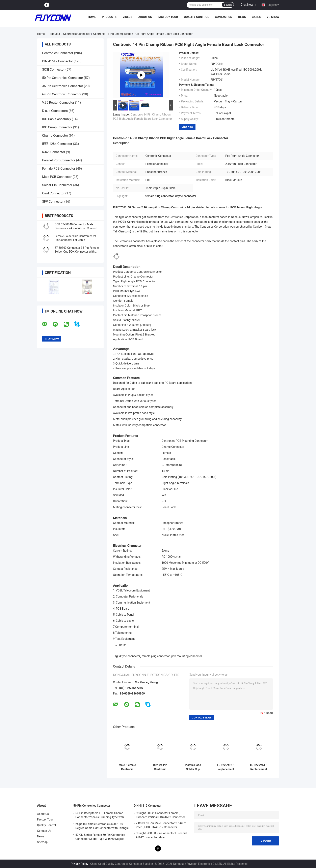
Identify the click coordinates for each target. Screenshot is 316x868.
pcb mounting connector (187, 656)
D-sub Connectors (55, 111)
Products (109, 17)
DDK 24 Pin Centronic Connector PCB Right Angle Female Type (160, 767)
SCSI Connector (53, 70)
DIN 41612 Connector (58, 61)
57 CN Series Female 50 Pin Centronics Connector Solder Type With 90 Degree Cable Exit (100, 837)
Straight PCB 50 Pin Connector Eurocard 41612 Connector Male (161, 835)
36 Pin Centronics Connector (63, 86)
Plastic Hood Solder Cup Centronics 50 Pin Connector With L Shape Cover (193, 767)
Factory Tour (168, 17)
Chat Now (247, 5)
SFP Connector (53, 202)
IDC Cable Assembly (57, 119)
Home (92, 17)
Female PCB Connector (59, 169)
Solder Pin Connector (57, 185)
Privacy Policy (79, 864)
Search (228, 5)
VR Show (273, 17)
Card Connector (53, 193)
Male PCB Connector (57, 177)
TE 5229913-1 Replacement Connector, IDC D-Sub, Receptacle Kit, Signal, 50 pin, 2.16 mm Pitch (259, 767)
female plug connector (156, 656)
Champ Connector (55, 136)
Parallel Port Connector (59, 160)
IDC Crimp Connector (57, 127)
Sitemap (42, 842)
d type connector (130, 656)
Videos (127, 17)
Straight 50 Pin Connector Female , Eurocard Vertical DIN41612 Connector (160, 815)
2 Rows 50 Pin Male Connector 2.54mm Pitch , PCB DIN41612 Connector (161, 825)
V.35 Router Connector (58, 103)
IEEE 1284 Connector (57, 144)
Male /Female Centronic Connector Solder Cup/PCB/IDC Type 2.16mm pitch (127, 767)
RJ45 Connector (54, 152)
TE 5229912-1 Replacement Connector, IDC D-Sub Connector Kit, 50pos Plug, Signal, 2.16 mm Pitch (226, 767)
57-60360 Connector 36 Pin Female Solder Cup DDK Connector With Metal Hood (77, 252)
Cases (256, 17)
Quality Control (196, 17)
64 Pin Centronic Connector (62, 94)
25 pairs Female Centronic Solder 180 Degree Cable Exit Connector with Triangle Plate (102, 827)
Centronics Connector (77, 34)
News (242, 17)
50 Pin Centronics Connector (63, 78)
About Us (145, 17)
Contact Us (223, 17)
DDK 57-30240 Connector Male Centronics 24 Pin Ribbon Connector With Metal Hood (77, 228)
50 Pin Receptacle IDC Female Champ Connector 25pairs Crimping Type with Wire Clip (100, 816)
